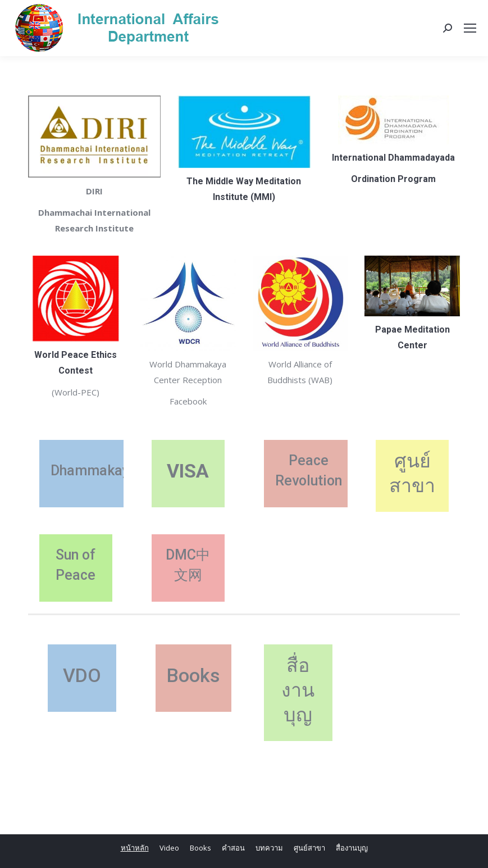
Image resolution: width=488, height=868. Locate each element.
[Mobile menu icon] (470, 28)
